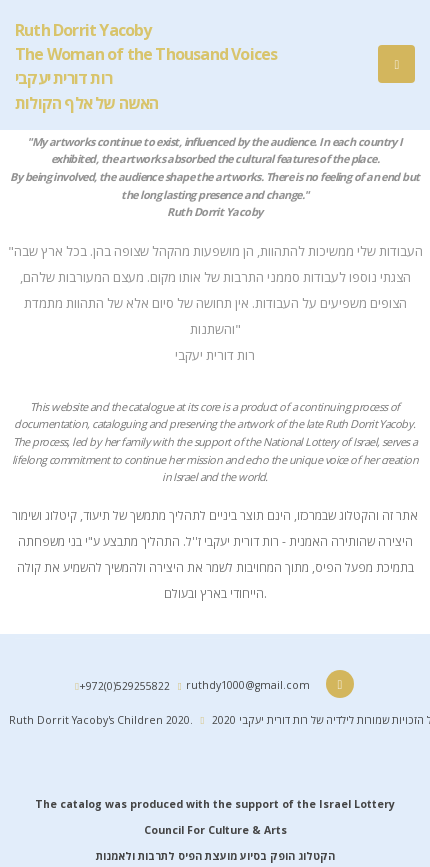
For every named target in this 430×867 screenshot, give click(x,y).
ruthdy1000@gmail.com (248, 685)
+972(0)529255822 (124, 686)
